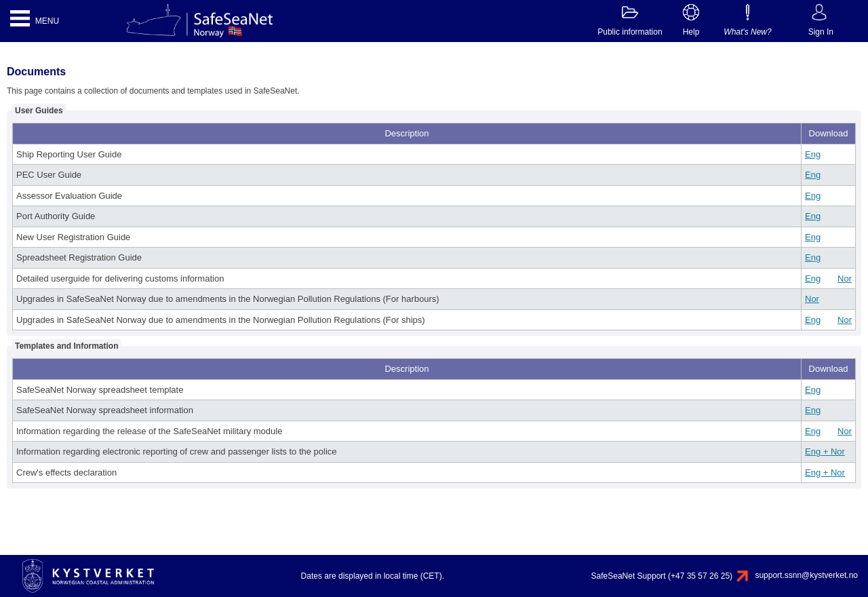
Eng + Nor (825, 451)
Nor (845, 278)
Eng (813, 154)
